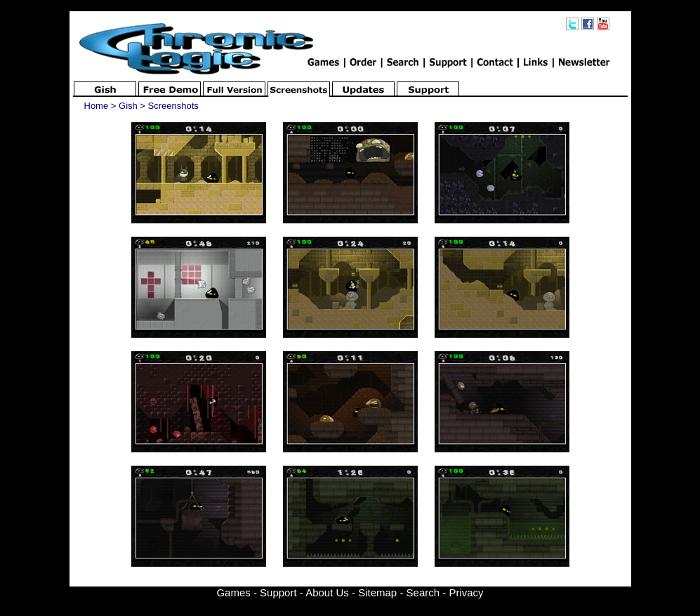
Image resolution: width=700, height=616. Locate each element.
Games (233, 592)
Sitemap (377, 592)
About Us (327, 592)
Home (97, 106)
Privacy (466, 592)
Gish (128, 106)
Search (423, 592)
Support (278, 592)
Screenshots (173, 106)
